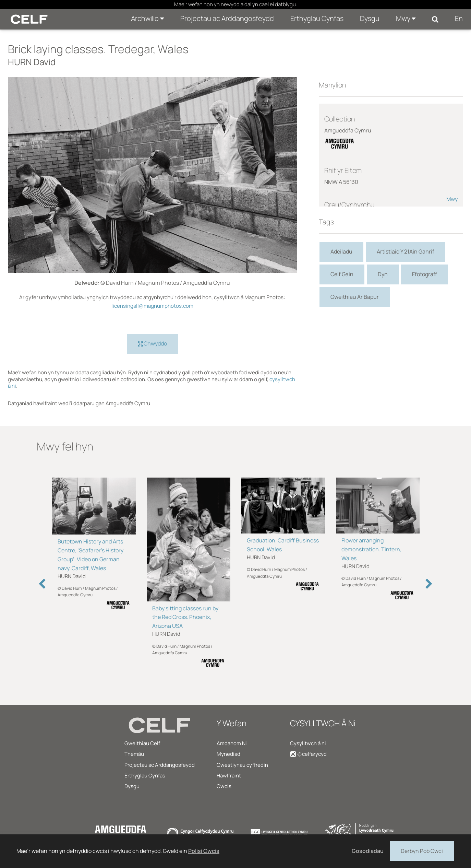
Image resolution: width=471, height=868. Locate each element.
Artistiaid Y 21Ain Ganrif (406, 251)
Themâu (134, 754)
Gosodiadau (368, 851)
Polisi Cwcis (204, 851)
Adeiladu (341, 251)
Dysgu (370, 18)
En (459, 18)
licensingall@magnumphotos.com (152, 306)
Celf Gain (342, 274)
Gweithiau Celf (142, 743)
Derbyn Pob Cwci (422, 851)
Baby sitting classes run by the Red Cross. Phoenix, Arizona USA (185, 617)
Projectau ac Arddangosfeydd (227, 18)
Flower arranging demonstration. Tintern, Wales (371, 549)
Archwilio (147, 18)
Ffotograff (425, 274)
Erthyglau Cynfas (317, 18)
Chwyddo (152, 344)
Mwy (406, 18)
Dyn (383, 274)
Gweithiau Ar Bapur (355, 297)
